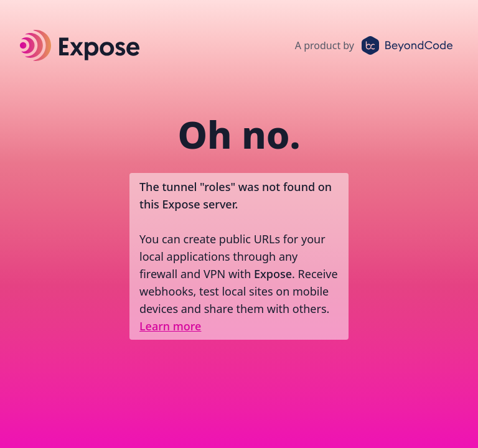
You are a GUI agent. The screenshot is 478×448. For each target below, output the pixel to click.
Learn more (170, 326)
